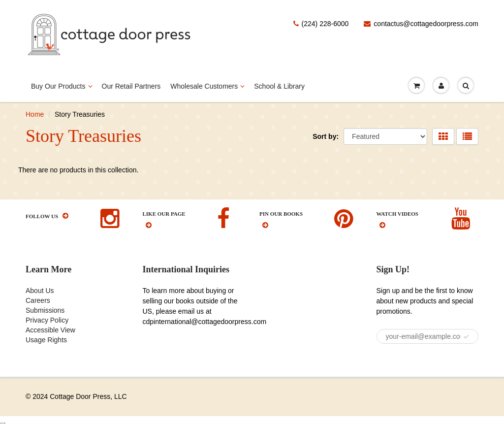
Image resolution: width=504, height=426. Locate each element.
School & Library (279, 86)
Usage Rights (46, 340)
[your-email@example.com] (428, 336)
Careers (38, 300)
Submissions (45, 310)
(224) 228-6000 (321, 24)
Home (35, 114)
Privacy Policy (47, 320)
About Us (40, 291)
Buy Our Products (62, 84)
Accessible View (50, 330)
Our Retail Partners (131, 86)
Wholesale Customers (207, 84)
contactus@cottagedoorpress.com (421, 24)
